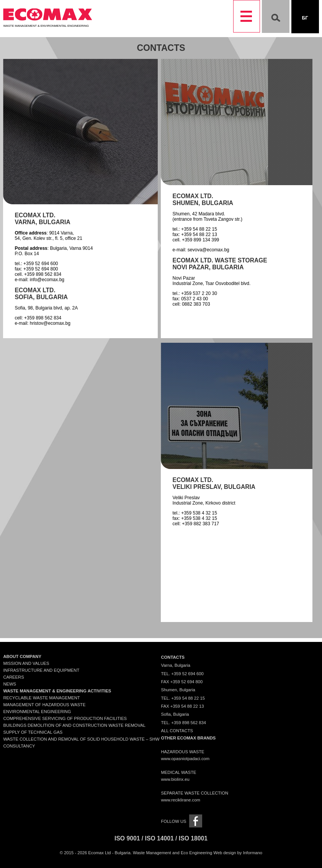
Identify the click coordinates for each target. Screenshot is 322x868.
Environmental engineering (37, 712)
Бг (305, 18)
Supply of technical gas (33, 732)
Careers (13, 677)
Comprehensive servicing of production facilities (65, 718)
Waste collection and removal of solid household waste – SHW (81, 739)
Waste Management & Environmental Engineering (47, 24)
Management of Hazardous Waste (44, 705)
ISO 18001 (193, 838)
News (10, 684)
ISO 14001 (159, 838)
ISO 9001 (127, 838)
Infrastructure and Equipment (41, 670)
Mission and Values (26, 663)
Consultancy (19, 746)
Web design (225, 853)
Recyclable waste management (41, 698)
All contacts (177, 731)
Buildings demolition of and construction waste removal (74, 725)
